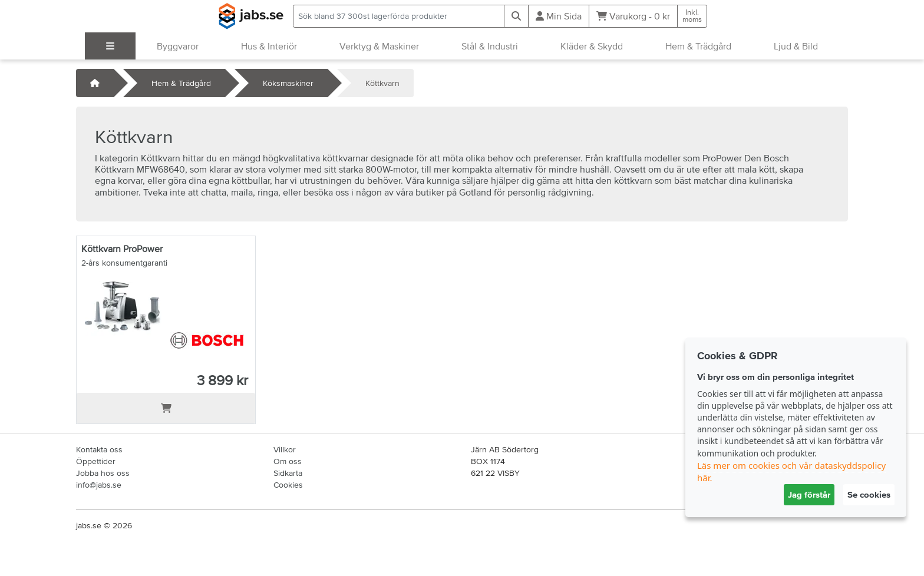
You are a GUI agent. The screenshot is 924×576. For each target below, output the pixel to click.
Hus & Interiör (269, 46)
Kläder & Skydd (592, 46)
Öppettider (96, 461)
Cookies (288, 485)
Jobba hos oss (103, 473)
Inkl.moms (692, 16)
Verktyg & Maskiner (379, 46)
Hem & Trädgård (698, 46)
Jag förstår (809, 494)
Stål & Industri (490, 46)
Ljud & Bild (796, 46)
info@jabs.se (99, 485)
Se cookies (869, 494)
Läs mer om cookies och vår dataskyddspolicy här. (791, 471)
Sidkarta (288, 473)
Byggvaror (178, 46)
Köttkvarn (382, 83)
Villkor (285, 449)
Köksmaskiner (288, 83)
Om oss (288, 461)
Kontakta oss (99, 449)
